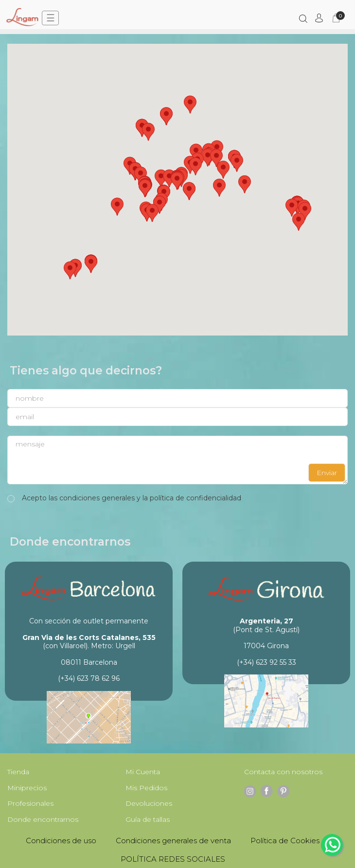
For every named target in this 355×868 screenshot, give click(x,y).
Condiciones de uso (61, 841)
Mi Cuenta (143, 772)
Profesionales (30, 803)
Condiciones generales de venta (173, 841)
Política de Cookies (285, 841)
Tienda (18, 772)
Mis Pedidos (146, 788)
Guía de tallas (148, 819)
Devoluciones (149, 803)
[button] (161, 178)
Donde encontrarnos (43, 819)
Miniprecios (27, 788)
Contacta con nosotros (283, 772)
